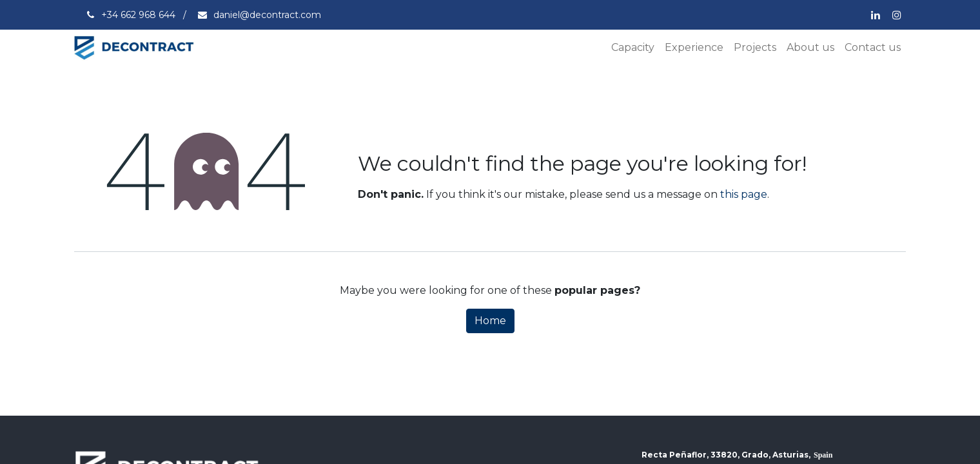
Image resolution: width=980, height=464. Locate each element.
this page (744, 194)
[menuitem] (633, 48)
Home (490, 321)
